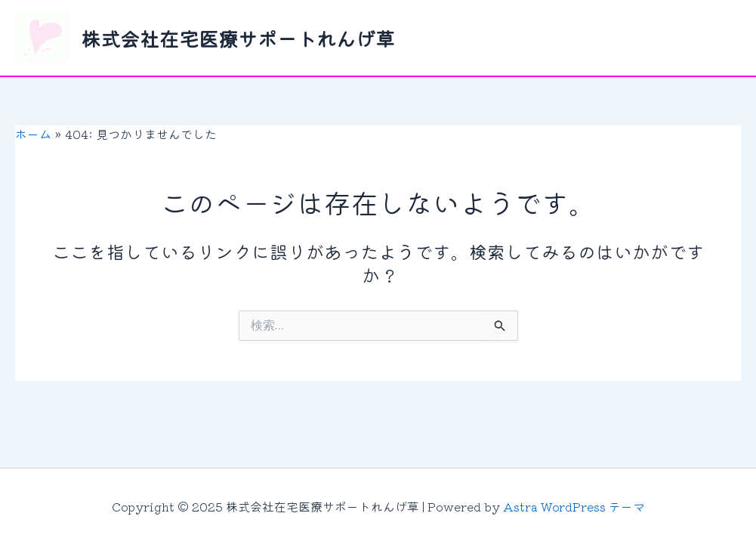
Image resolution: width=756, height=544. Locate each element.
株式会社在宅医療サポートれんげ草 (238, 38)
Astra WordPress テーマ (574, 506)
